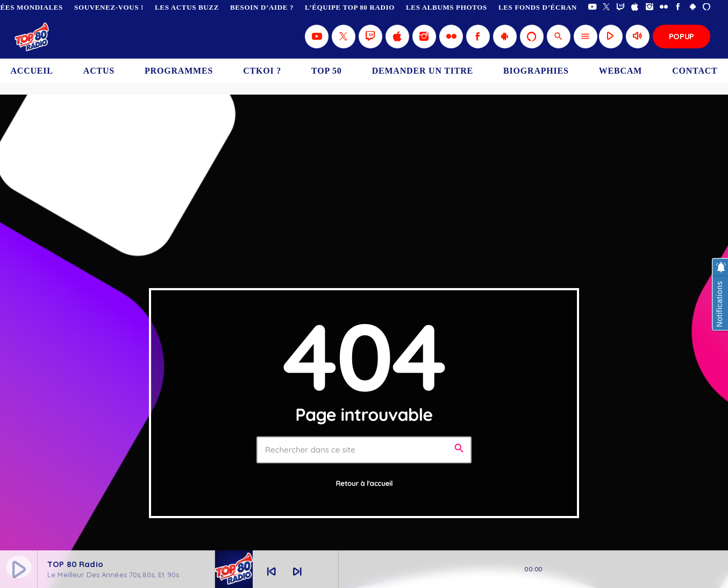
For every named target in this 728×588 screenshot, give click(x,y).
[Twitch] (621, 7)
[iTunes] (635, 7)
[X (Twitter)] (607, 7)
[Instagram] (650, 7)
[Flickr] (664, 7)
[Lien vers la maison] (33, 37)
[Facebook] (678, 7)
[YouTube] (592, 7)
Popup (682, 36)
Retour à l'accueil (365, 484)
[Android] (693, 7)
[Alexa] (707, 7)
